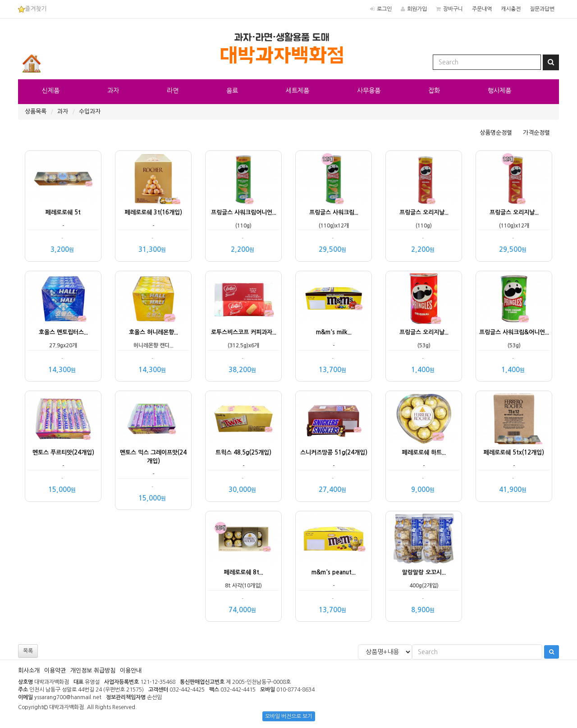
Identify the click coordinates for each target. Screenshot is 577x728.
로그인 (384, 9)
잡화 (434, 91)
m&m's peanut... (334, 572)
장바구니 (453, 9)
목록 (28, 651)
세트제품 (298, 91)
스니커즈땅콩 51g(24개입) (334, 453)
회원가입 (417, 9)
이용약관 (55, 671)
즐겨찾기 (32, 9)
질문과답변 (542, 9)
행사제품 (499, 91)
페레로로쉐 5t (63, 212)
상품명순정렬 (496, 133)
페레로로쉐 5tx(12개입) (514, 453)
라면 (173, 91)
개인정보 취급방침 (93, 671)
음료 (232, 91)
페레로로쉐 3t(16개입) (153, 212)
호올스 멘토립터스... (63, 332)
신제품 (51, 91)
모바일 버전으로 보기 (289, 716)
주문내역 (482, 9)
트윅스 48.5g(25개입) (243, 453)
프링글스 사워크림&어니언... (514, 332)
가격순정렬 (536, 133)
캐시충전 (511, 9)
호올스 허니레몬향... (153, 332)
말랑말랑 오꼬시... (424, 572)
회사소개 (29, 671)
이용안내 (131, 671)
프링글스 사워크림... (334, 212)
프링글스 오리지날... (424, 212)
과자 (113, 91)
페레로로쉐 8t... (244, 572)
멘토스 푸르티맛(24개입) (63, 453)
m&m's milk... (334, 332)
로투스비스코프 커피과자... (244, 332)
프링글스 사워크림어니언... (244, 212)
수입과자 (90, 111)
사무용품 (369, 91)
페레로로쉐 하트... (424, 453)
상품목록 (36, 111)
